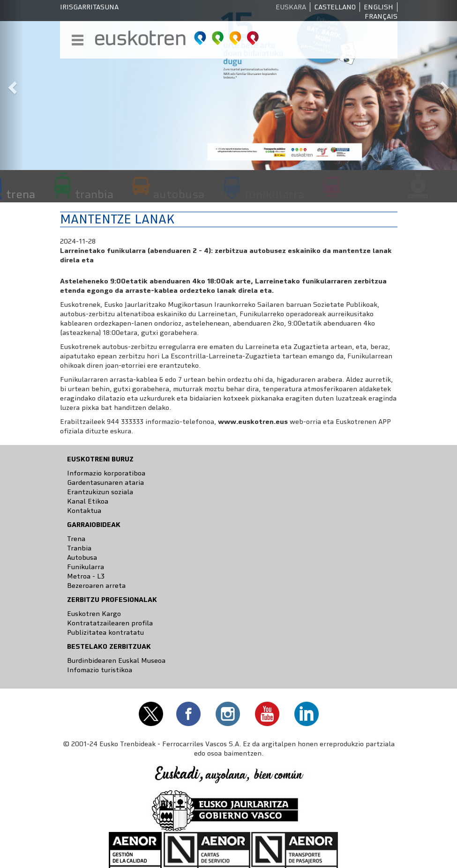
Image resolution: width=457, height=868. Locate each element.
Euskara (291, 7)
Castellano (335, 7)
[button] (11, 85)
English (378, 7)
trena (21, 194)
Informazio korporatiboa (106, 473)
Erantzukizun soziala (100, 492)
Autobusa (82, 557)
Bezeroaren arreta (96, 586)
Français (381, 16)
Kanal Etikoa (88, 501)
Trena (76, 539)
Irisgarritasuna (89, 7)
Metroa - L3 (86, 576)
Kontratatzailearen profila (110, 623)
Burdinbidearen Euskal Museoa (116, 660)
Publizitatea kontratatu (105, 632)
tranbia (94, 194)
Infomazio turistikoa (100, 670)
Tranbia (79, 548)
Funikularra (86, 567)
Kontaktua (84, 511)
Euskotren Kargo (94, 614)
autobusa (179, 194)
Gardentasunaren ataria (105, 482)
